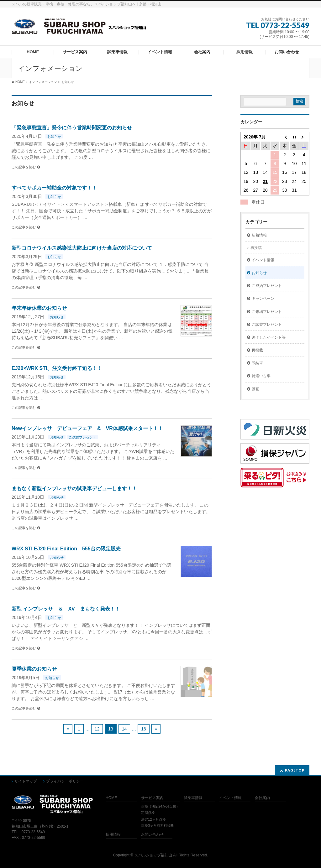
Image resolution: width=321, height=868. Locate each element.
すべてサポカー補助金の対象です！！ (54, 188)
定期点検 (148, 813)
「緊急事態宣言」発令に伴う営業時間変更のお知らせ (72, 128)
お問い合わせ (152, 835)
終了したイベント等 (269, 337)
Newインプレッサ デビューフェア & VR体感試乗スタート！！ (87, 428)
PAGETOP (295, 770)
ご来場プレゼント (267, 312)
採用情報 (113, 835)
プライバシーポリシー (65, 781)
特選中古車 (261, 376)
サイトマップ (26, 781)
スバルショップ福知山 (153, 855)
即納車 (257, 363)
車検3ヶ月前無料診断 (158, 825)
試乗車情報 (193, 798)
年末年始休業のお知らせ (39, 308)
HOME (111, 798)
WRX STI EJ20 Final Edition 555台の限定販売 (66, 549)
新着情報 (259, 235)
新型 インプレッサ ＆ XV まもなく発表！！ (66, 609)
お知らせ (54, 137)
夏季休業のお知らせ (34, 669)
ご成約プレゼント (267, 286)
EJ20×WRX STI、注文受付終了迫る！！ (57, 368)
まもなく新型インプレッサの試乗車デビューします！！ (74, 489)
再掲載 (257, 350)
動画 (255, 389)
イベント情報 (263, 260)
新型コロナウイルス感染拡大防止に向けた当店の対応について (82, 248)
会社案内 (262, 798)
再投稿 (256, 248)
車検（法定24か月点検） (160, 806)
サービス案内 (152, 798)
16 (144, 729)
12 (97, 729)
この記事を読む (24, 167)
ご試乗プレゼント (82, 437)
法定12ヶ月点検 (153, 819)
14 (124, 729)
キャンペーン (263, 299)
